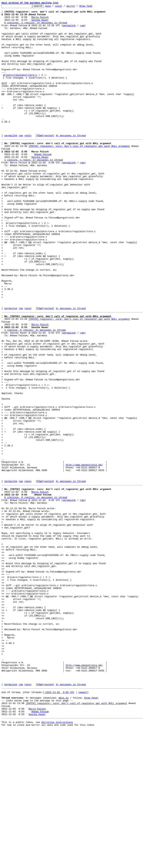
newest (83, 826)
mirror (77, 7)
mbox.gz (64, 832)
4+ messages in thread (71, 162)
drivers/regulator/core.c (20, 89)
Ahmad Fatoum (43, 183)
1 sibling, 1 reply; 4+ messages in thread (34, 190)
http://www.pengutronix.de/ (84, 555)
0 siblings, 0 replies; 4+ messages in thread (36, 593)
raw (82, 30)
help (54, 7)
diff (4, 99)
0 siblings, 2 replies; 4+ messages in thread (36, 26)
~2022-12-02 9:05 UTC (59, 826)
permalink (69, 30)
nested (49, 162)
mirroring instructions (57, 861)
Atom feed (91, 7)
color (64, 7)
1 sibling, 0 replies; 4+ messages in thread (35, 393)
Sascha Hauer (40, 23)
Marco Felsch (40, 20)
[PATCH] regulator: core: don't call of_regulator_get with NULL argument (79, 173)
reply (28, 162)
